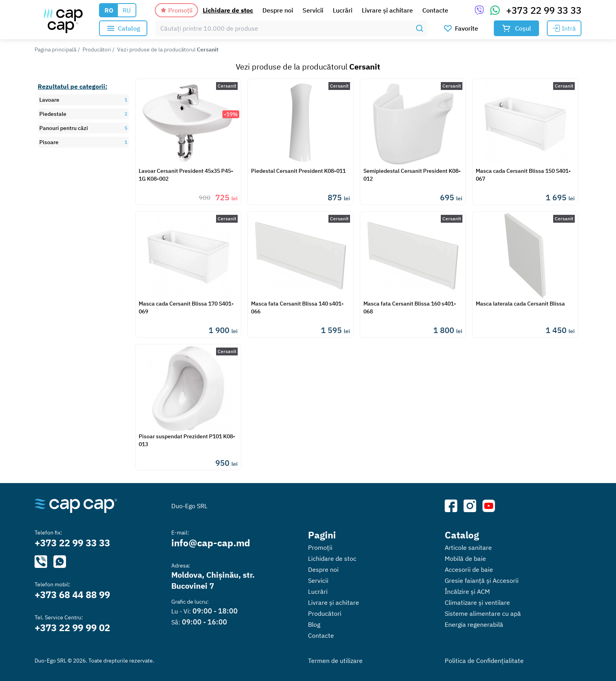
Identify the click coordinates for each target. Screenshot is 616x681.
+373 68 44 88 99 (72, 595)
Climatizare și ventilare (477, 602)
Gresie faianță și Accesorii (482, 580)
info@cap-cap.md (211, 543)
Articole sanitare (468, 547)
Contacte (435, 10)
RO (109, 10)
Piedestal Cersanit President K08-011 (298, 171)
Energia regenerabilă (474, 624)
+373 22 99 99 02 (72, 628)
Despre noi (278, 10)
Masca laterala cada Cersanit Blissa (520, 304)
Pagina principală (55, 49)
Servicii (313, 10)
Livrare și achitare (387, 10)
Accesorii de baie (469, 569)
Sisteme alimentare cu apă (483, 613)
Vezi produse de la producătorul (168, 49)
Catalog (462, 535)
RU (127, 10)
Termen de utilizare (335, 661)
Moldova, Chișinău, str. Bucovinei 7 (213, 580)
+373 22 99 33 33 (544, 10)
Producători (97, 49)
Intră (564, 28)
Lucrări (343, 10)
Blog (314, 624)
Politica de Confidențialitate (484, 661)
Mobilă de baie (465, 558)
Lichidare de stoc (228, 10)
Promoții (176, 10)
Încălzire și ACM (467, 591)
